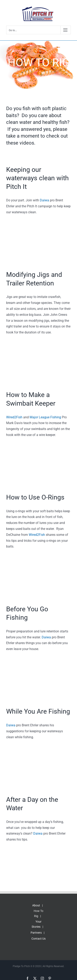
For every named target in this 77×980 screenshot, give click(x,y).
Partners (36, 933)
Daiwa (44, 200)
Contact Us (38, 939)
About (36, 905)
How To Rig (38, 913)
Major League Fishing (45, 417)
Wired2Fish (14, 417)
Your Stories (37, 924)
